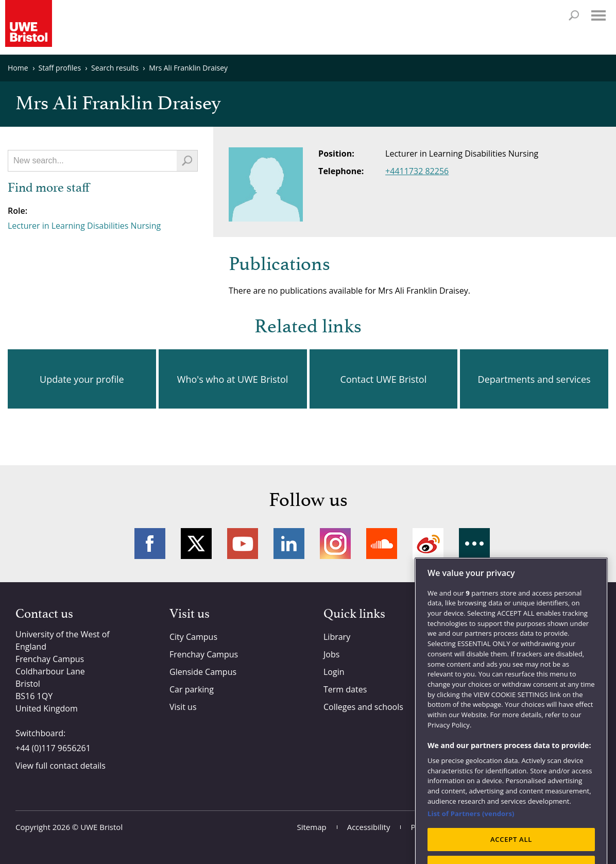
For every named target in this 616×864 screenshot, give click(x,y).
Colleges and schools (363, 707)
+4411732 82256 (417, 171)
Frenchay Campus (204, 654)
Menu (598, 15)
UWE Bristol (101, 827)
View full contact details (61, 766)
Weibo (428, 544)
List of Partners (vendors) (471, 831)
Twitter (196, 544)
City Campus (193, 637)
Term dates (345, 689)
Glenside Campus (203, 672)
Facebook (150, 544)
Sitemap (312, 827)
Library (337, 637)
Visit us (183, 707)
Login (334, 672)
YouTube (243, 544)
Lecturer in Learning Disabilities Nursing (84, 226)
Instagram (335, 544)
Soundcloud (382, 544)
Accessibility (369, 827)
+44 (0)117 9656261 (53, 748)
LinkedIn (289, 544)
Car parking (192, 689)
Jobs (331, 654)
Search (574, 15)
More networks (474, 544)
